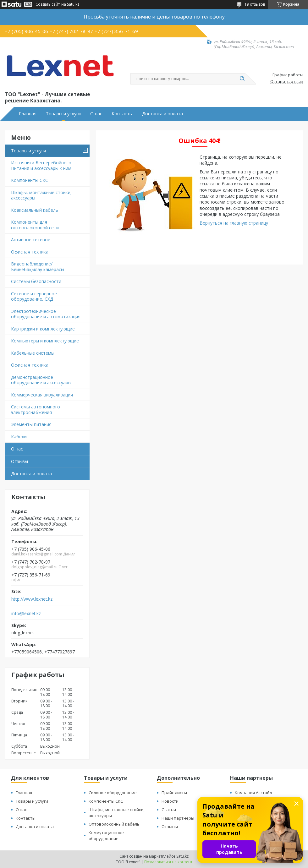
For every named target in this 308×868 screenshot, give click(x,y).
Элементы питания (31, 424)
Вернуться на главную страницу (234, 223)
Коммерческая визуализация (42, 395)
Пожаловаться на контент (168, 862)
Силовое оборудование (113, 793)
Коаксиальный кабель (35, 210)
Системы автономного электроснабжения (36, 409)
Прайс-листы (174, 793)
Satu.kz (182, 856)
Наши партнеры (178, 818)
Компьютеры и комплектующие (45, 341)
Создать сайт (48, 4)
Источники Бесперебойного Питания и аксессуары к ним (41, 165)
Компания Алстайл (253, 793)
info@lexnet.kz (26, 614)
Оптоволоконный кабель (114, 824)
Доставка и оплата (162, 114)
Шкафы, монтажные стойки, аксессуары (41, 195)
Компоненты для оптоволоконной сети (35, 225)
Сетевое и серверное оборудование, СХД (34, 296)
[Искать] (242, 79)
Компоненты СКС (30, 180)
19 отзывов (255, 4)
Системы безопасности (36, 281)
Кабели (19, 437)
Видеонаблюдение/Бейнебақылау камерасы (38, 267)
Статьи (169, 810)
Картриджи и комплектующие (43, 329)
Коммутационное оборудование (106, 835)
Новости (170, 801)
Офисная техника (30, 252)
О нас (96, 114)
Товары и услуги (63, 114)
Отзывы (19, 461)
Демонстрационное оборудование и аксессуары (41, 380)
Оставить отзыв (287, 82)
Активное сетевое (31, 240)
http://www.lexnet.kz (32, 599)
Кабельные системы (33, 353)
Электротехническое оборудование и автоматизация (46, 314)
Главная (28, 114)
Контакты (122, 114)
